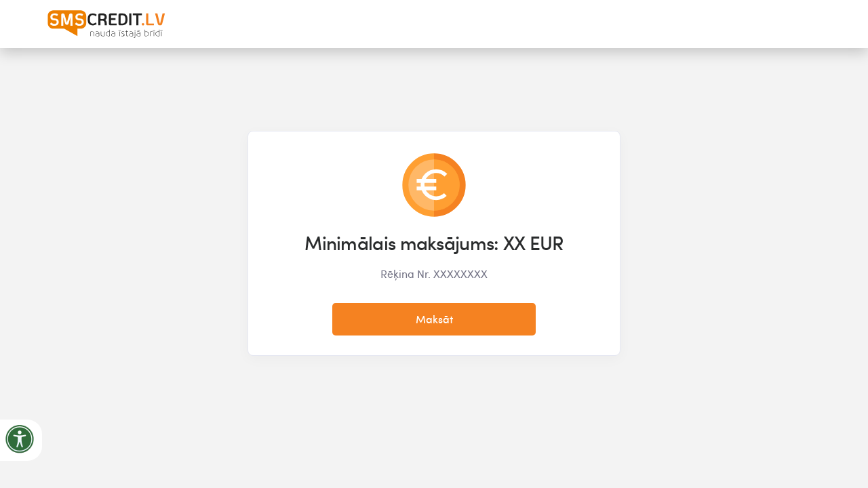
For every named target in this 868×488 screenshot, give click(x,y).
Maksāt (434, 319)
